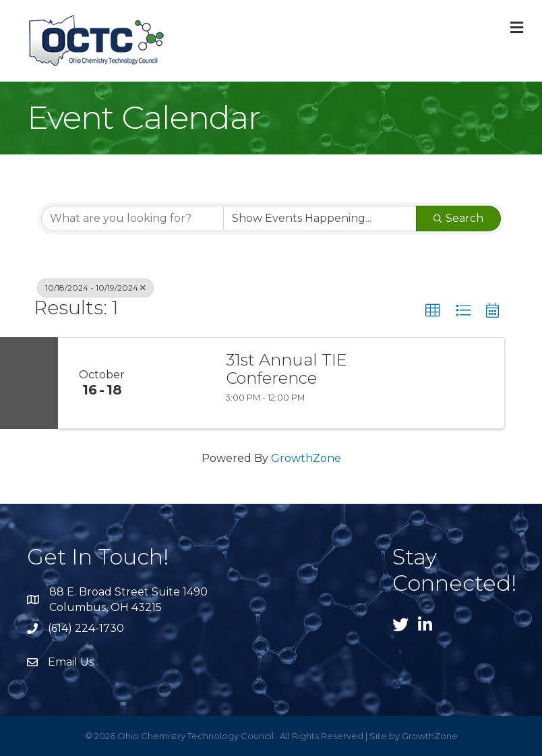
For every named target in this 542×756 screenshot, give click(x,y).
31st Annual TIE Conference (287, 369)
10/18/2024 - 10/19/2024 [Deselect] (95, 288)
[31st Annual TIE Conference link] (179, 383)
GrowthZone (306, 458)
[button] (433, 311)
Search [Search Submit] (458, 218)
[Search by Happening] (320, 219)
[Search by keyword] (132, 219)
